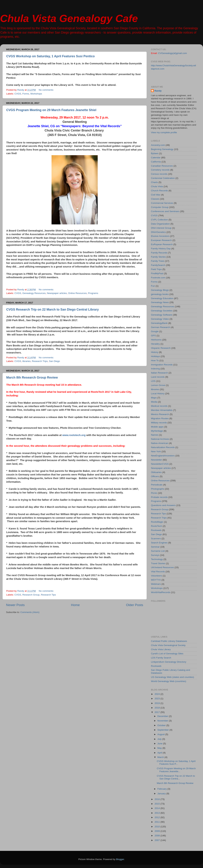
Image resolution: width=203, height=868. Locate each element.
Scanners (156, 538)
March (161, 757)
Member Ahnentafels (162, 410)
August (161, 734)
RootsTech (157, 526)
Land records (158, 377)
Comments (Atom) (30, 612)
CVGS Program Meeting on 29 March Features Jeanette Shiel (51, 110)
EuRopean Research (162, 244)
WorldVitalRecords (161, 592)
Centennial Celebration (163, 178)
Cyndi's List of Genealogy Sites (167, 654)
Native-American (160, 443)
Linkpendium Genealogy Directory (169, 662)
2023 (158, 699)
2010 (158, 827)
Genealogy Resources (34, 293)
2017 (158, 712)
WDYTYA (156, 580)
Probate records (159, 497)
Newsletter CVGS (160, 464)
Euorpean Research (161, 240)
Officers (155, 476)
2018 (158, 708)
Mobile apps (157, 427)
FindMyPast (157, 273)
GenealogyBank (159, 323)
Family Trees (158, 261)
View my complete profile (164, 132)
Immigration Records (162, 365)
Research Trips (40, 361)
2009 (158, 831)
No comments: (47, 90)
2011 (158, 822)
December (163, 716)
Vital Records (158, 572)
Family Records (159, 253)
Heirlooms (156, 340)
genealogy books (160, 294)
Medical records (159, 406)
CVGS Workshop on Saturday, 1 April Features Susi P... (176, 763)
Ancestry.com (158, 145)
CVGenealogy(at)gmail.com (172, 53)
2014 (158, 808)
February (162, 789)
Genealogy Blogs (160, 290)
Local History (158, 394)
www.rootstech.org (74, 435)
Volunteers (157, 576)
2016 (158, 799)
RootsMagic (157, 522)
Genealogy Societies (162, 311)
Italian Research (159, 373)
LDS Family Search (161, 658)
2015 (158, 804)
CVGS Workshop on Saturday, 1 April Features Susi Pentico (50, 56)
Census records (159, 174)
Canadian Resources (162, 166)
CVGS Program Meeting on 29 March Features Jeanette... (176, 770)
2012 (158, 817)
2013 (158, 813)
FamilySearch (158, 265)
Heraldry (155, 344)
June (160, 744)
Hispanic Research (161, 348)
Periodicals (157, 485)
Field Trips (156, 269)
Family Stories (158, 257)
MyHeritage (157, 431)
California (156, 162)
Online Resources (77, 293)
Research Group (31, 595)
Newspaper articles (57, 293)
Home (75, 605)
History (155, 352)
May (160, 748)
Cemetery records (160, 170)
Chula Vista (157, 186)
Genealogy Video (160, 319)
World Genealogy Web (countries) (169, 681)
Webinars (156, 584)
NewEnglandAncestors (163, 456)
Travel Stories (158, 563)
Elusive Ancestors (160, 236)
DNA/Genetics (158, 232)
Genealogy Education (162, 298)
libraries (26, 361)
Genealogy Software (162, 315)
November (163, 721)
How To (155, 360)
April (160, 753)
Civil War (156, 195)
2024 (158, 694)
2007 (158, 840)
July (160, 739)
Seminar (155, 547)
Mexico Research (160, 414)
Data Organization (160, 224)
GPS (153, 336)
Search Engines (159, 543)
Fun (153, 286)
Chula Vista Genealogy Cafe (69, 18)
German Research (160, 327)
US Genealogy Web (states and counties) (172, 677)
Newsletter (157, 460)
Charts (154, 182)
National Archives (160, 439)
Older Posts (135, 605)
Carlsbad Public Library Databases (169, 641)
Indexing (155, 369)
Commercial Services (162, 203)
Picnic (154, 493)
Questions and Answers (163, 505)
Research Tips (48, 595)
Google (155, 331)
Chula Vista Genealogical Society (168, 645)
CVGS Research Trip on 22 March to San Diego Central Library (52, 310)
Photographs (158, 489)
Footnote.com (158, 278)
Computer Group (160, 207)
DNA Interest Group (161, 228)
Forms (26, 94)
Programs (93, 293)
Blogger (120, 859)
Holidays (155, 356)
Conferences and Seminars (165, 211)
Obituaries (156, 472)
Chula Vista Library (161, 649)
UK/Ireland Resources (162, 567)
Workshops (36, 94)
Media (154, 402)
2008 (158, 836)
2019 (158, 703)
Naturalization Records (163, 447)
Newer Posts (15, 605)
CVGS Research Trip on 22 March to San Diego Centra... (176, 777)
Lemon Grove (158, 385)
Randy (158, 91)
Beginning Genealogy (162, 149)
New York (156, 451)
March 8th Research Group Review (32, 378)
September (163, 730)
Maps (154, 398)
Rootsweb (156, 530)
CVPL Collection (159, 220)
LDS (153, 381)
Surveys (155, 555)
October (162, 725)
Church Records (159, 191)
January (162, 794)
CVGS (18, 94)
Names (155, 435)
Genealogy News (160, 302)
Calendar (156, 158)
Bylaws (155, 153)
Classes (155, 199)
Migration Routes (160, 418)
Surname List (158, 551)
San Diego (54, 361)
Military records (159, 423)
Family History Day (161, 249)
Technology (157, 559)
